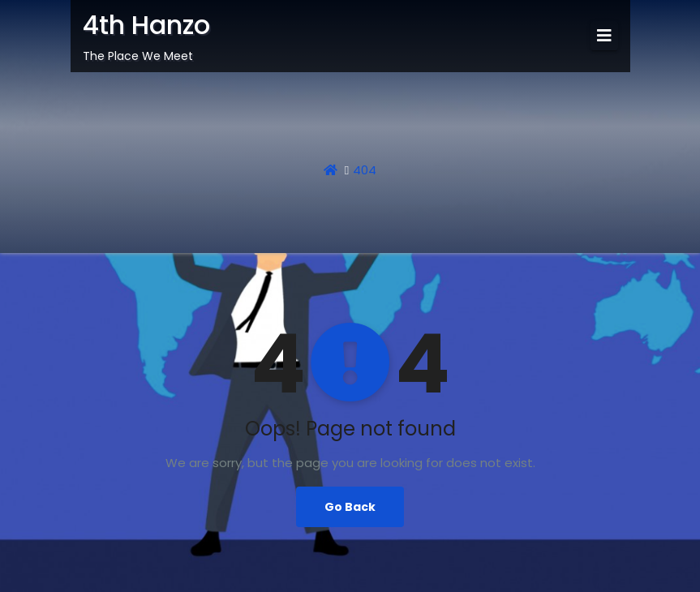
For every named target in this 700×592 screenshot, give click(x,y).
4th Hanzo (146, 25)
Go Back (350, 507)
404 (365, 170)
